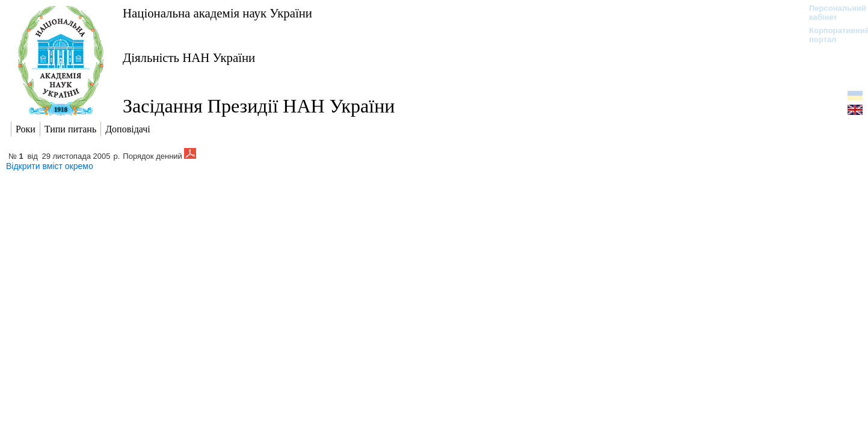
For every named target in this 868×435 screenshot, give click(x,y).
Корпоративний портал (832, 35)
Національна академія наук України (217, 13)
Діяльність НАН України (189, 57)
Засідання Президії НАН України (259, 106)
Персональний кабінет (832, 13)
